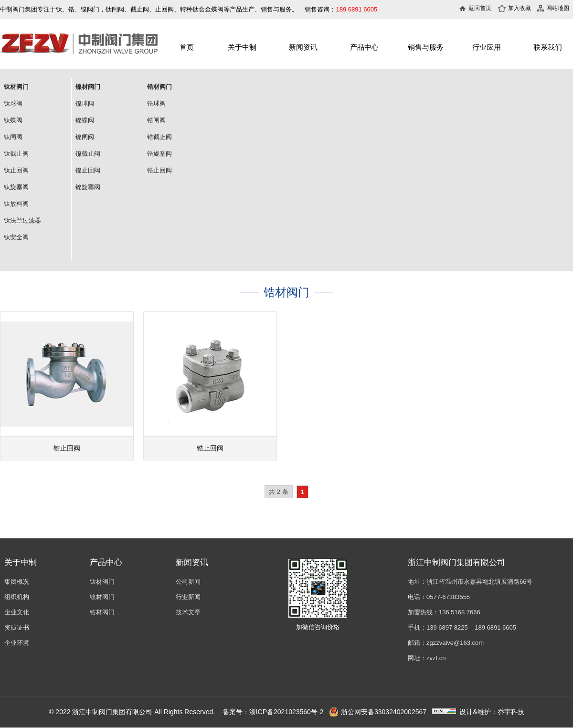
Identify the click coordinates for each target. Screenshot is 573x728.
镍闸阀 (85, 137)
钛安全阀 (16, 237)
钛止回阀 (16, 170)
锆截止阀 (159, 137)
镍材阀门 (102, 597)
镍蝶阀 (85, 120)
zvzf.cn (436, 658)
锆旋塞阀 (159, 154)
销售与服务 (426, 47)
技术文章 (188, 612)
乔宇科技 (511, 712)
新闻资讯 (303, 47)
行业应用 (487, 47)
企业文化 (17, 612)
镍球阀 (85, 103)
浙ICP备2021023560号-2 (286, 712)
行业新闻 (188, 597)
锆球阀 (156, 103)
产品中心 (364, 47)
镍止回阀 (88, 170)
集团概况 (17, 582)
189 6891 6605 (495, 627)
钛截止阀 (16, 154)
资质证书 (17, 627)
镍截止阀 (88, 154)
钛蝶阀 (13, 120)
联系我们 (548, 47)
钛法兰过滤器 (22, 220)
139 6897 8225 (447, 627)
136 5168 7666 (460, 612)
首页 (187, 47)
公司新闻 (188, 582)
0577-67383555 (448, 597)
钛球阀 (13, 103)
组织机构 (17, 597)
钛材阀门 (102, 582)
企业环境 (17, 643)
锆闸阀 (156, 120)
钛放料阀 (16, 204)
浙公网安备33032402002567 (378, 712)
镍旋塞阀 (88, 187)
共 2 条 (279, 492)
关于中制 (242, 47)
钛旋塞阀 (16, 187)
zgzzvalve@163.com (455, 643)
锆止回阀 (159, 170)
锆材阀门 (102, 612)
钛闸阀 (13, 137)
